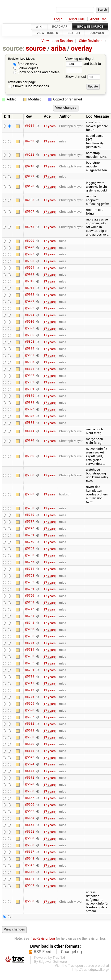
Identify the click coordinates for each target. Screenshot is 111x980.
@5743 (30, 623)
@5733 (30, 656)
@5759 (30, 549)
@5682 (30, 724)
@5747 (30, 609)
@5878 (30, 403)
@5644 (30, 879)
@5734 (30, 650)
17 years (49, 126)
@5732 (30, 663)
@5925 (30, 261)
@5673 (30, 771)
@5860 (30, 456)
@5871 (30, 431)
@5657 (30, 852)
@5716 (30, 690)
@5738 (30, 630)
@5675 (30, 758)
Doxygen (97, 33)
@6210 (30, 166)
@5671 (30, 778)
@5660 (30, 839)
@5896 (30, 335)
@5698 (30, 710)
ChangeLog (71, 952)
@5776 (30, 528)
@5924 (30, 268)
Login (58, 19)
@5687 (30, 717)
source (36, 48)
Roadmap (60, 27)
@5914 (30, 288)
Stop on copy (25, 64)
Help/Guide (76, 19)
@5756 (30, 562)
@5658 (30, 845)
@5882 (30, 382)
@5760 (30, 542)
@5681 (30, 731)
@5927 (30, 254)
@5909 (30, 302)
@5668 (30, 791)
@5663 (30, 825)
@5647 (30, 865)
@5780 (30, 508)
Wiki (39, 27)
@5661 (30, 832)
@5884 (30, 369)
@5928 (30, 248)
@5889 (30, 349)
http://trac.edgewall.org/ (91, 970)
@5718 (30, 677)
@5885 (30, 362)
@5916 (30, 281)
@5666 (30, 805)
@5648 (30, 859)
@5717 (30, 683)
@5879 (30, 396)
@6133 (30, 200)
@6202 (30, 176)
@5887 (30, 355)
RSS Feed (43, 952)
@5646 (30, 872)
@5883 (30, 376)
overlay (81, 48)
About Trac (98, 19)
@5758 (30, 555)
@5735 (30, 643)
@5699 (30, 704)
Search (74, 33)
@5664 (30, 818)
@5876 (30, 416)
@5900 (30, 322)
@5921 (30, 274)
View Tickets (47, 33)
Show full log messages (29, 86)
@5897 (30, 328)
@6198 (30, 187)
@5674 (30, 764)
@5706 (30, 697)
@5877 (30, 409)
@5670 (30, 785)
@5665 (30, 811)
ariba (58, 48)
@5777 (30, 522)
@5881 (30, 389)
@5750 (30, 596)
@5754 (30, 569)
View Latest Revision (57, 41)
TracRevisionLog (43, 939)
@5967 (30, 212)
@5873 (30, 423)
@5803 (30, 494)
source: (14, 48)
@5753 (30, 576)
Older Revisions (91, 41)
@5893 (30, 342)
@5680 (30, 737)
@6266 (30, 141)
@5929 (30, 241)
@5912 (30, 295)
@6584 (30, 126)
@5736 (30, 636)
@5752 (30, 582)
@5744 (30, 616)
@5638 (30, 901)
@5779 (30, 515)
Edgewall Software (53, 962)
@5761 (30, 535)
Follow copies (26, 68)
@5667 (30, 798)
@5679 (30, 744)
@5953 (30, 227)
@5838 (30, 475)
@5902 (30, 308)
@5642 (30, 886)
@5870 (30, 441)
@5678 (30, 751)
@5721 (30, 670)
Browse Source (90, 27)
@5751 (30, 589)
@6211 (30, 155)
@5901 (30, 315)
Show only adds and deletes (36, 72)
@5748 (30, 602)
